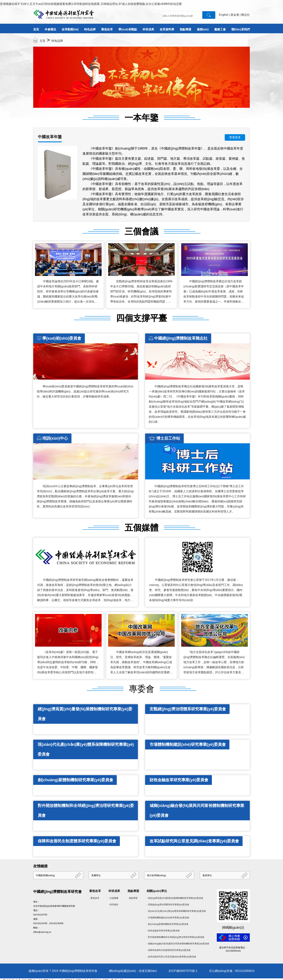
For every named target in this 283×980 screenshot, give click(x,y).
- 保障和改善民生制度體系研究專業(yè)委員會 (169, 950)
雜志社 (245, 15)
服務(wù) (203, 29)
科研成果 (148, 29)
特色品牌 (90, 29)
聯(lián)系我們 (241, 29)
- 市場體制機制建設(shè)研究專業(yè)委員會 (168, 918)
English (224, 15)
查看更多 (235, 137)
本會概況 (50, 29)
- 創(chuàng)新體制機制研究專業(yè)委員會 (167, 924)
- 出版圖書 (113, 898)
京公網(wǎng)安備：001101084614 (232, 971)
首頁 (36, 29)
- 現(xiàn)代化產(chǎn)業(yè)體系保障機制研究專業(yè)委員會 (176, 911)
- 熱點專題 (133, 898)
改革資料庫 (167, 29)
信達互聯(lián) (148, 971)
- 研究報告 (113, 905)
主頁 (42, 41)
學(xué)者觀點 (128, 29)
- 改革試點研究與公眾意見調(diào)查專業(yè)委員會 (171, 957)
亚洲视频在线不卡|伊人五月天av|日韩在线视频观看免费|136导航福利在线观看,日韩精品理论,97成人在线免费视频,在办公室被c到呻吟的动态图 (91, 4)
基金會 (235, 15)
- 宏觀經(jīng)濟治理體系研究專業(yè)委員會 (168, 905)
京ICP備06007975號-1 (183, 971)
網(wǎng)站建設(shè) (122, 971)
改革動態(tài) (70, 29)
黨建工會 (220, 29)
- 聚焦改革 (94, 898)
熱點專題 (186, 29)
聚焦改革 (107, 29)
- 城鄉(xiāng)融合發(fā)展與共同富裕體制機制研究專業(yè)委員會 (178, 944)
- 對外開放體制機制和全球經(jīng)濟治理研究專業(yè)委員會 (175, 937)
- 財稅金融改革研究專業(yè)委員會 (163, 931)
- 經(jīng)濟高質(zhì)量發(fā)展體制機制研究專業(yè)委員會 (175, 898)
